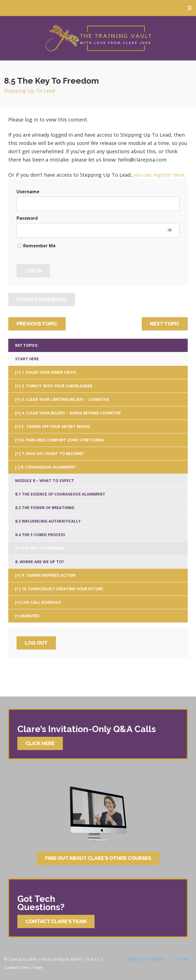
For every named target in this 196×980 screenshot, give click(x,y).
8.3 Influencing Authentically (48, 521)
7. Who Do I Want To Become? (53, 453)
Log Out (36, 643)
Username (28, 192)
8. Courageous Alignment (48, 467)
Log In (181, 959)
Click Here (40, 743)
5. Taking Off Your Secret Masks (56, 426)
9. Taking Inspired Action (49, 575)
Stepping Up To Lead (29, 91)
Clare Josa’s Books (145, 959)
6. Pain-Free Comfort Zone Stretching (63, 440)
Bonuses (30, 616)
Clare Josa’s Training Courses (98, 38)
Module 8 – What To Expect (45, 480)
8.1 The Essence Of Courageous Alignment (60, 494)
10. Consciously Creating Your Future (62, 589)
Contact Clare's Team (23, 967)
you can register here (159, 175)
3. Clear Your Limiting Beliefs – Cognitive (65, 399)
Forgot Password (42, 299)
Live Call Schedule (41, 602)
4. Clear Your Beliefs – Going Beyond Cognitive (71, 413)
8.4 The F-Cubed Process (40, 535)
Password (27, 218)
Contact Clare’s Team (56, 921)
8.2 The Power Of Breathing (45, 508)
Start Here (27, 359)
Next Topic (165, 324)
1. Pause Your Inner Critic (49, 372)
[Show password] (170, 230)
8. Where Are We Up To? (40, 562)
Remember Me (37, 246)
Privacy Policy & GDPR (61, 959)
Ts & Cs (92, 959)
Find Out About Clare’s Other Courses (98, 858)
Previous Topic (37, 324)
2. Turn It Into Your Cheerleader (57, 386)
